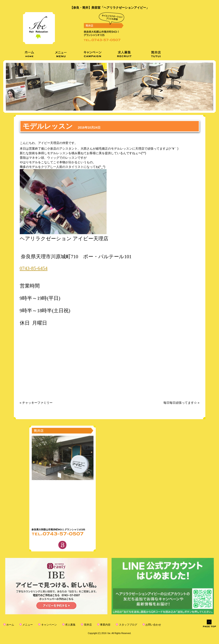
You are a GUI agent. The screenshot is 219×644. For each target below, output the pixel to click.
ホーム (10, 624)
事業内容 (100, 624)
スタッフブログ (121, 624)
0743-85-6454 (34, 268)
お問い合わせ (145, 624)
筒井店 (83, 624)
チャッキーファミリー (37, 403)
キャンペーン (46, 624)
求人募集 (67, 624)
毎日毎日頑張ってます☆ (180, 403)
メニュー (26, 624)
